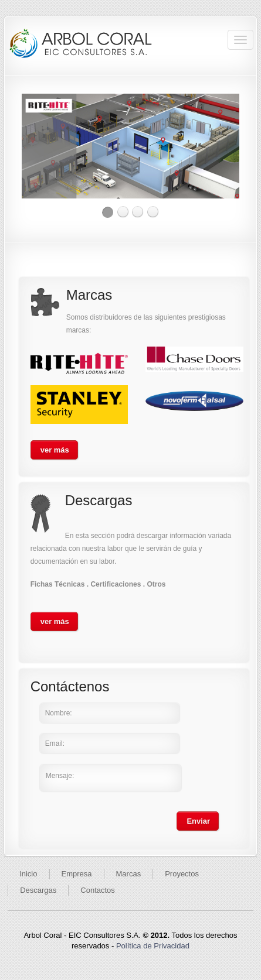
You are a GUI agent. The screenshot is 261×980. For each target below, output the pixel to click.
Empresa (77, 874)
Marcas (129, 874)
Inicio (28, 874)
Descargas (38, 890)
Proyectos (182, 874)
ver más (55, 450)
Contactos (98, 890)
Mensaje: (111, 778)
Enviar (198, 821)
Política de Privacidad (153, 946)
